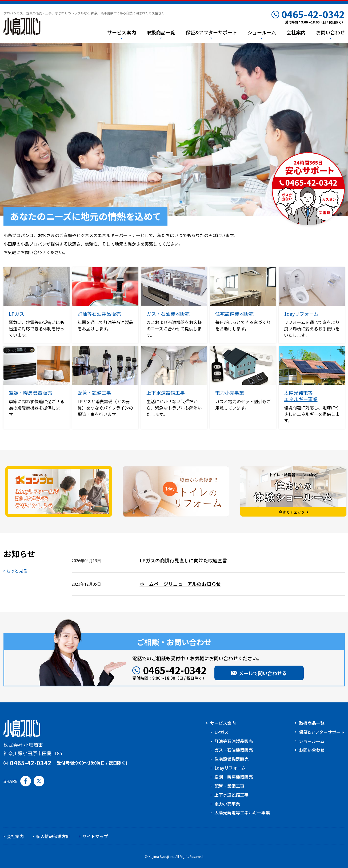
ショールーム (312, 741)
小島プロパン (22, 27)
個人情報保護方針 (53, 836)
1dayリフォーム (301, 314)
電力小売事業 (230, 393)
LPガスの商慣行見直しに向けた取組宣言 (183, 560)
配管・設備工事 (94, 393)
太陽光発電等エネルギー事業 (301, 396)
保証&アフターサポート (322, 732)
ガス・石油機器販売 (168, 314)
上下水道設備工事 (166, 393)
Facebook (26, 781)
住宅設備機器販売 (234, 314)
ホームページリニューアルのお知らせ (180, 584)
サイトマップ (95, 836)
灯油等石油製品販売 (99, 314)
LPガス (17, 314)
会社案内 (15, 836)
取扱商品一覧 (312, 723)
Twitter (39, 781)
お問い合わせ (312, 750)
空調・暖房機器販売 (30, 393)
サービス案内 (223, 723)
